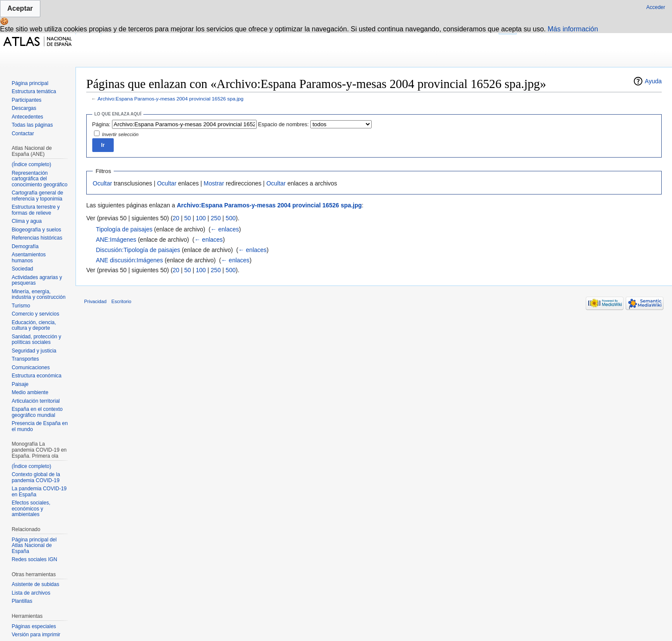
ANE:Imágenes (116, 240)
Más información (573, 29)
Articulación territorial (36, 401)
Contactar (23, 134)
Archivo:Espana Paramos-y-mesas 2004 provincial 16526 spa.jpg (170, 99)
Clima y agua (27, 221)
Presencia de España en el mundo (40, 426)
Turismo (21, 306)
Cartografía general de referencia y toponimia (37, 196)
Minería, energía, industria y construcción (38, 295)
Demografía (25, 246)
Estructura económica (36, 376)
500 (231, 218)
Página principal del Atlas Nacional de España (34, 545)
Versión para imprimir (36, 635)
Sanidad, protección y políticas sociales (36, 340)
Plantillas (22, 601)
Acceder (656, 7)
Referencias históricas (37, 238)
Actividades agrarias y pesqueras (37, 280)
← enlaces (225, 229)
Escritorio (121, 301)
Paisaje (20, 384)
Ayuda (653, 81)
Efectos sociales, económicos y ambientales (31, 509)
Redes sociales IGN (34, 559)
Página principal (30, 83)
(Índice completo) (31, 164)
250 (216, 218)
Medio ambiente (30, 392)
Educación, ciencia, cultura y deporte (34, 325)
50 (188, 218)
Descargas (24, 108)
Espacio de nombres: (283, 125)
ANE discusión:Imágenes (129, 260)
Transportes (25, 359)
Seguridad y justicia (34, 351)
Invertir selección (120, 134)
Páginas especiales (34, 626)
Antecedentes (27, 117)
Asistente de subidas (35, 584)
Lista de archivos (31, 593)
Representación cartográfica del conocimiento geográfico (39, 179)
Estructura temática (34, 91)
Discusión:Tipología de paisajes (138, 250)
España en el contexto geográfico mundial (37, 412)
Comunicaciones (31, 368)
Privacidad (95, 301)
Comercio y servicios (35, 314)
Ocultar (102, 183)
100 (201, 218)
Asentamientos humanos (29, 258)
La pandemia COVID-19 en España (39, 492)
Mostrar (214, 183)
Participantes (26, 100)
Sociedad (22, 269)
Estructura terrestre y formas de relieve (36, 210)
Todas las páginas (32, 125)
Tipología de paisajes (124, 229)
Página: (101, 125)
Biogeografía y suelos (36, 230)
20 (176, 218)
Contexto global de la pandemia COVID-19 (36, 477)
